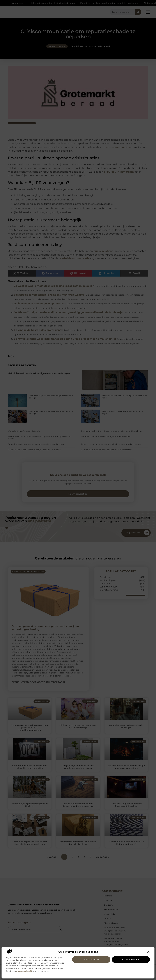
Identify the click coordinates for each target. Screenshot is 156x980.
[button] (148, 952)
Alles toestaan (91, 959)
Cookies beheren (131, 959)
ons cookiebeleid (24, 971)
